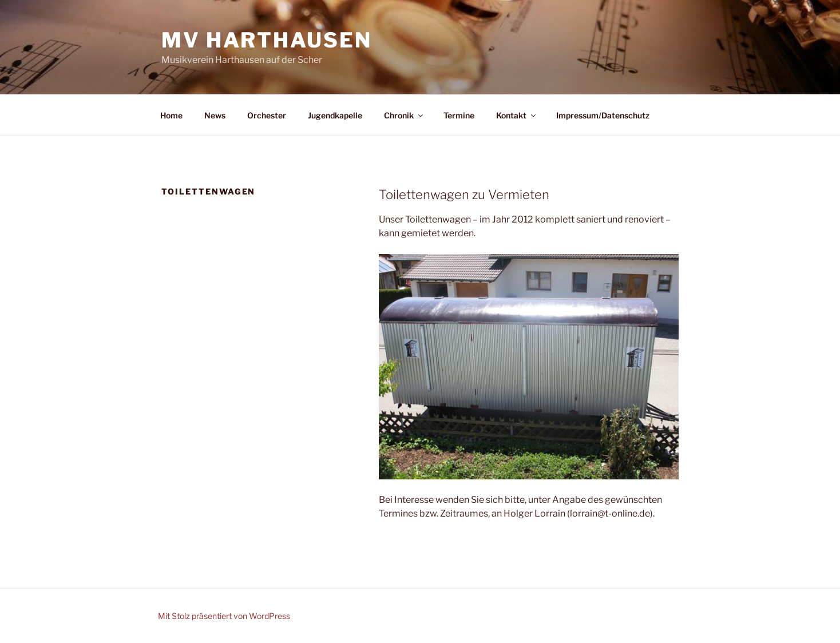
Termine (459, 115)
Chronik (404, 115)
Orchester (267, 115)
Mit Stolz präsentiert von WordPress (224, 616)
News (215, 115)
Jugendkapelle (335, 115)
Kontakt (517, 115)
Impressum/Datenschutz (603, 115)
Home (171, 115)
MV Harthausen (266, 40)
